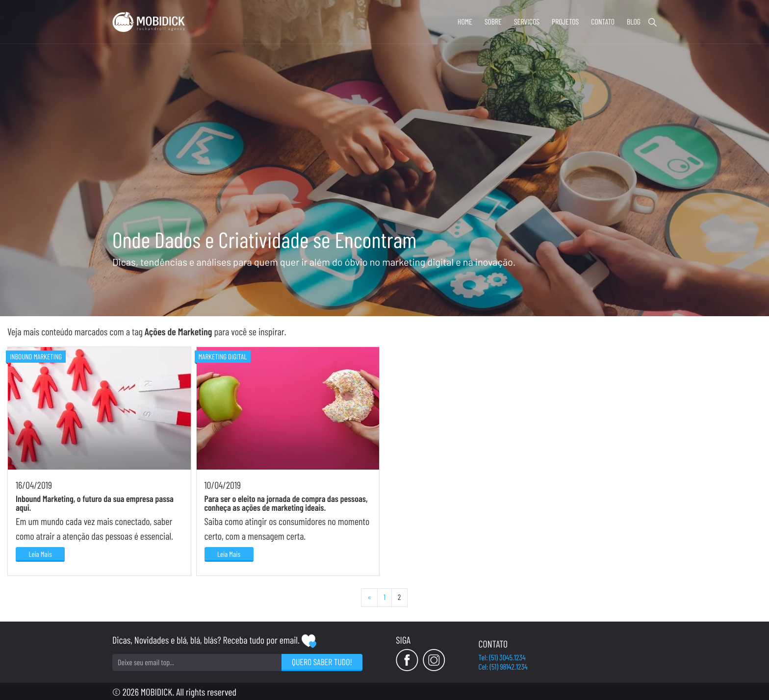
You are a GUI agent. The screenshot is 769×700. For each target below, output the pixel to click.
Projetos (565, 22)
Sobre (493, 22)
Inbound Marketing (36, 356)
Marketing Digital (223, 356)
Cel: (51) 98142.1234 (503, 667)
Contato (603, 22)
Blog (634, 22)
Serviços (527, 22)
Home (465, 22)
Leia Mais (40, 554)
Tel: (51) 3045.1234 (502, 658)
